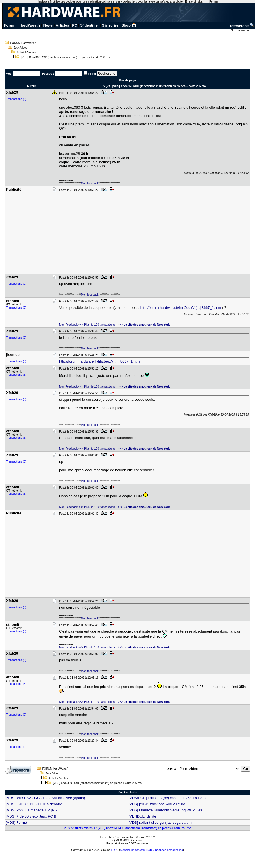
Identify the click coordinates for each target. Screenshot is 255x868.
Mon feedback (90, 183)
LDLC (115, 850)
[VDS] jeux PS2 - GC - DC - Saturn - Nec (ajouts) (45, 798)
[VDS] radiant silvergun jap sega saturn (160, 823)
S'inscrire (110, 25)
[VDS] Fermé (16, 823)
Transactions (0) (16, 99)
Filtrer (92, 74)
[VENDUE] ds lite (142, 816)
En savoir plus (194, 2)
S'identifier (90, 25)
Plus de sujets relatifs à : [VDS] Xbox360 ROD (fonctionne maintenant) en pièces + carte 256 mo (127, 828)
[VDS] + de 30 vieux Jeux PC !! (31, 816)
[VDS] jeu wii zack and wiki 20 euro (157, 804)
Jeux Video (21, 48)
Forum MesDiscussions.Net (117, 837)
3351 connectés (240, 30)
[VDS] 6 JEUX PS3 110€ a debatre (34, 804)
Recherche (242, 26)
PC (75, 25)
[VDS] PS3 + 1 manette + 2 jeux (32, 810)
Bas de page (128, 81)
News (48, 25)
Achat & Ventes (26, 53)
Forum (10, 25)
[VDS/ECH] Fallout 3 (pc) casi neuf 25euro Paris (167, 798)
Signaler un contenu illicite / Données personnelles (151, 850)
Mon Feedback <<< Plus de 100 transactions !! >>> (91, 325)
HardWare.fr (30, 25)
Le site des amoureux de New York (147, 325)
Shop (129, 25)
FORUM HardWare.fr (24, 43)
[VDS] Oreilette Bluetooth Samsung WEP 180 (165, 810)
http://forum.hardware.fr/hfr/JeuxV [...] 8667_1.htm (181, 308)
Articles (62, 25)
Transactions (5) (16, 308)
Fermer (214, 2)
